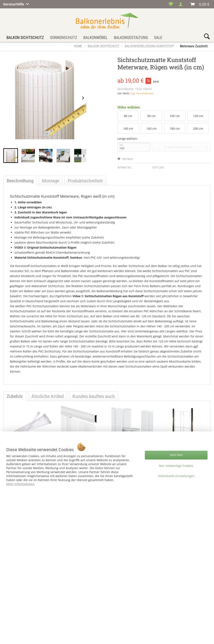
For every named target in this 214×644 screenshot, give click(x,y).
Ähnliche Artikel (48, 396)
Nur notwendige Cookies (176, 466)
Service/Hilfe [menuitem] (14, 4)
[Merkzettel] (171, 4)
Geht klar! (176, 455)
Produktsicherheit (85, 181)
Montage (51, 181)
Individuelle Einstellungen (176, 476)
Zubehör (15, 396)
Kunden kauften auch (94, 396)
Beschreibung (20, 181)
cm (121, 145)
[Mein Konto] (182, 4)
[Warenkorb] (200, 4)
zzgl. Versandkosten (142, 93)
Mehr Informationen (20, 484)
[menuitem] (171, 4)
